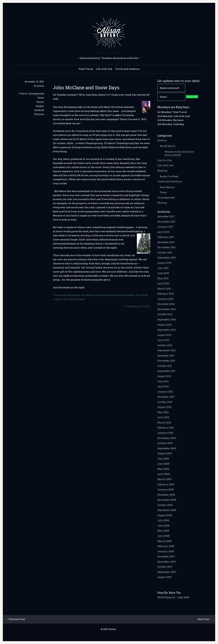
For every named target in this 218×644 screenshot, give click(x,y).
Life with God (104, 69)
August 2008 (165, 515)
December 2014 (166, 304)
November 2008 (167, 500)
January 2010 (165, 433)
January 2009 (166, 489)
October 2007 (165, 567)
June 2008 (163, 526)
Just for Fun (165, 160)
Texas (163, 192)
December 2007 (166, 556)
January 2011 (165, 392)
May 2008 (163, 531)
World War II (168, 146)
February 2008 (166, 546)
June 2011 (163, 381)
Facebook (39, 110)
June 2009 (163, 464)
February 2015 (166, 294)
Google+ (40, 106)
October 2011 (165, 366)
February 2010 (166, 428)
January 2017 (165, 227)
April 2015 (163, 283)
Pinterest (39, 114)
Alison (41, 86)
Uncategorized (36, 93)
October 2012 (165, 345)
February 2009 (166, 484)
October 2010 (165, 402)
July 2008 (163, 520)
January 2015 (165, 299)
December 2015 (166, 242)
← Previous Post (15, 619)
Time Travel (86, 69)
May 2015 (163, 278)
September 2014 (167, 319)
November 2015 (166, 247)
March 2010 (164, 422)
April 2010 (163, 417)
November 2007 (167, 562)
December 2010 (166, 397)
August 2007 (165, 577)
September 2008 (167, 510)
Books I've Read (169, 176)
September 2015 (166, 258)
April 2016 (163, 232)
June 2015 (163, 273)
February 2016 (166, 237)
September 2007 (167, 572)
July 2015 (163, 268)
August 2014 (164, 325)
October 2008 (165, 505)
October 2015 (165, 252)
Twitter (40, 102)
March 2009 (164, 479)
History (162, 140)
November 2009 (167, 438)
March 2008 (164, 541)
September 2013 (167, 330)
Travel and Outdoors (127, 69)
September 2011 (166, 371)
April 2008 (164, 536)
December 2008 (166, 495)
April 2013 (163, 340)
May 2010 (163, 412)
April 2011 (163, 386)
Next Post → (205, 619)
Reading (162, 171)
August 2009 (165, 453)
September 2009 (167, 448)
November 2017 (166, 222)
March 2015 (164, 289)
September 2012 (167, 350)
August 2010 (164, 407)
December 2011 (166, 355)
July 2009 (163, 459)
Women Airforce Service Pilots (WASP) (179, 153)
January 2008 (166, 551)
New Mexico (167, 187)
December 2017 (166, 216)
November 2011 (166, 361)
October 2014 (165, 314)
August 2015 (164, 263)
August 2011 (164, 376)
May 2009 (163, 469)
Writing (162, 203)
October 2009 (165, 443)
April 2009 (164, 474)
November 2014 (167, 309)
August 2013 (164, 335)
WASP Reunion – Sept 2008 (173, 597)
